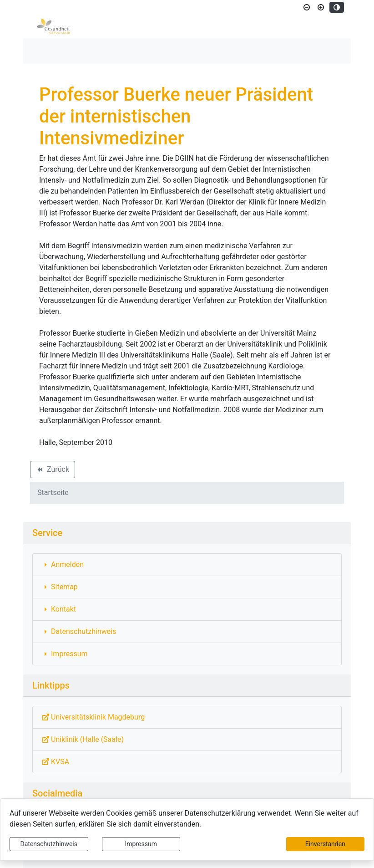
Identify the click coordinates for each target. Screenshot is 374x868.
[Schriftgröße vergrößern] (321, 7)
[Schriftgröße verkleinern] (307, 7)
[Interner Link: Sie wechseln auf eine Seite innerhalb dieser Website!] (187, 565)
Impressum (141, 844)
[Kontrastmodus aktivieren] (337, 7)
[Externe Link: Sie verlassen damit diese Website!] (187, 717)
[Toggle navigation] (43, 51)
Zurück (52, 471)
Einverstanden (325, 844)
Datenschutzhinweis (49, 844)
